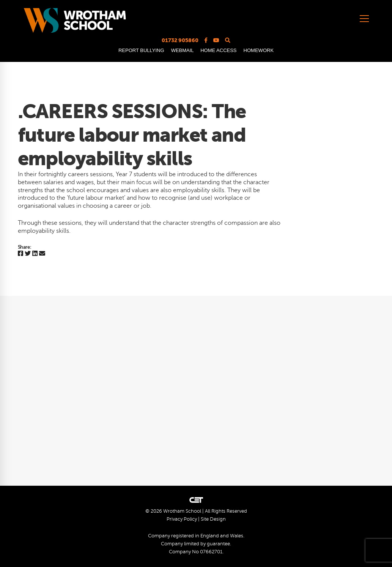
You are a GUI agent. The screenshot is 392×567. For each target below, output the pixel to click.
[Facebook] (20, 254)
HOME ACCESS (218, 50)
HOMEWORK (259, 50)
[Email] (42, 254)
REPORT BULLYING (141, 50)
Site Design (213, 519)
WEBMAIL (182, 50)
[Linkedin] (35, 254)
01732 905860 (180, 40)
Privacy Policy (182, 519)
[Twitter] (28, 254)
